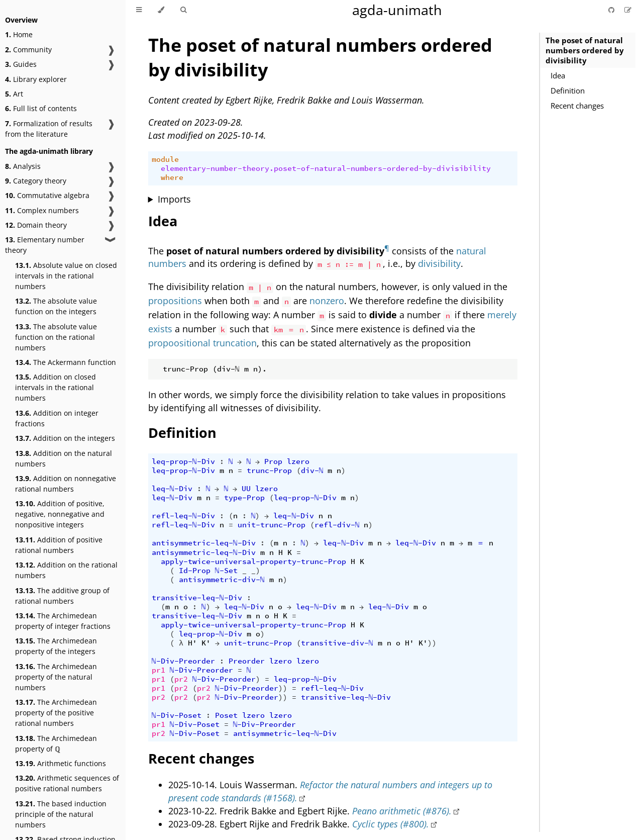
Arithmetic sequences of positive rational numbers (67, 783)
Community (28, 50)
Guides (21, 64)
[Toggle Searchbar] (183, 10)
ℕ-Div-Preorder (183, 661)
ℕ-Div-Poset (177, 715)
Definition (568, 90)
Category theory (36, 181)
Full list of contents (41, 108)
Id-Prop (195, 571)
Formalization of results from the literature (49, 129)
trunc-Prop (269, 471)
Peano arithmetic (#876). (402, 811)
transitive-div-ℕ (337, 643)
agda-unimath (397, 10)
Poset (226, 715)
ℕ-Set (226, 571)
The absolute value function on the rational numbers (56, 337)
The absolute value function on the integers (56, 306)
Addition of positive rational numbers (59, 545)
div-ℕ (312, 471)
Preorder (247, 661)
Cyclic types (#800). (391, 824)
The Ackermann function (66, 362)
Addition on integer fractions (57, 418)
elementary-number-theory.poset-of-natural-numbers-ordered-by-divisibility (326, 168)
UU (246, 489)
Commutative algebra (47, 195)
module (165, 159)
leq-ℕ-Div (172, 489)
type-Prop (244, 498)
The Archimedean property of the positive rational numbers (56, 713)
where (172, 177)
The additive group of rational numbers (62, 596)
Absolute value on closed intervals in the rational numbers (66, 276)
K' (206, 643)
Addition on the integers (65, 438)
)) (432, 643)
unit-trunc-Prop (272, 525)
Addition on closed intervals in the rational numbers (56, 387)
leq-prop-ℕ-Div (183, 461)
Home (19, 34)
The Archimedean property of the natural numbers (56, 677)
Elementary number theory (45, 245)
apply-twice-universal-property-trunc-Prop (253, 562)
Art (14, 94)
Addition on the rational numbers (66, 570)
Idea (558, 75)
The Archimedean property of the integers (56, 646)
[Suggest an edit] (628, 10)
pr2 (181, 679)
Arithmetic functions (61, 763)
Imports (174, 199)
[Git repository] (612, 10)
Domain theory (36, 225)
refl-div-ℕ (337, 525)
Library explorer (36, 79)
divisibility (439, 263)
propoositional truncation (202, 343)
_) (256, 571)
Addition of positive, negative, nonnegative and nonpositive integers (60, 514)
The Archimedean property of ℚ (56, 743)
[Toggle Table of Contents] (139, 10)
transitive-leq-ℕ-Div (197, 598)
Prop (273, 461)
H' (192, 643)
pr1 (158, 670)
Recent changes (577, 106)
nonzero (327, 301)
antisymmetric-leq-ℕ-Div (204, 543)
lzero (298, 461)
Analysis (23, 166)
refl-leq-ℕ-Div (183, 516)
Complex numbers (42, 210)
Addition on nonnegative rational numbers (66, 484)
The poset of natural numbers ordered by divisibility (585, 50)
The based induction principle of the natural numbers (61, 814)
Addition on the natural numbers (64, 458)
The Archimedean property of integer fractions (63, 621)
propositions (175, 301)
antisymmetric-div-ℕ (222, 580)
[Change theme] (161, 10)
